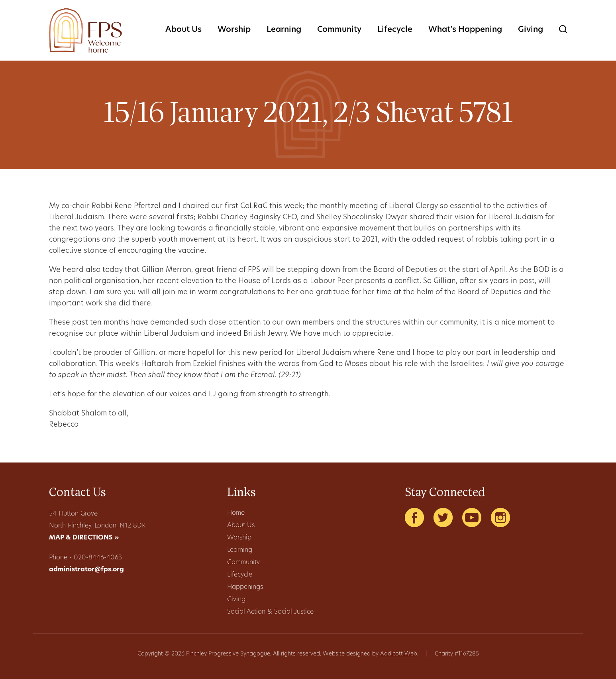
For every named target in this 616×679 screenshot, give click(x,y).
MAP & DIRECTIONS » (84, 538)
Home (236, 513)
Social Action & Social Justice (270, 612)
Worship (234, 30)
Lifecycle (395, 30)
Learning (284, 30)
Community (339, 30)
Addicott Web (399, 654)
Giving (531, 30)
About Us (183, 30)
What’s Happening (465, 30)
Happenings (245, 587)
